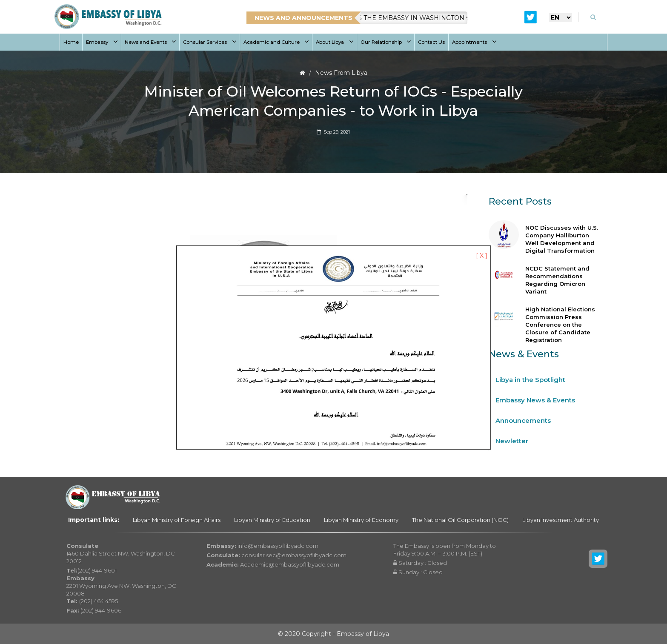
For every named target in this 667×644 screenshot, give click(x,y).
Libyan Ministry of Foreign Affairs (177, 520)
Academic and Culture (276, 42)
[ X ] (482, 256)
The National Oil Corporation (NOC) (460, 520)
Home (71, 42)
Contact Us (431, 42)
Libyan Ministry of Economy (361, 520)
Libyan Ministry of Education (272, 520)
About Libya (335, 42)
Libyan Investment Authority (561, 520)
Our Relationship (386, 42)
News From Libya (341, 73)
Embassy (102, 42)
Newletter (512, 441)
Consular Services (210, 42)
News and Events (150, 42)
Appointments (474, 42)
